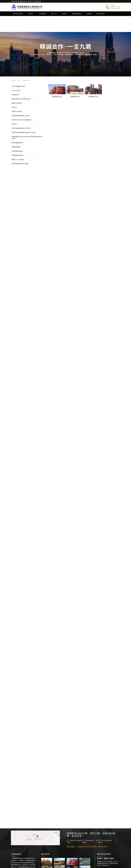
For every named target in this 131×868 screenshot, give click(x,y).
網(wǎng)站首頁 (18, 14)
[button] (10, 434)
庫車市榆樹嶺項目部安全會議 (20, 164)
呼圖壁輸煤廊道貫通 (17, 155)
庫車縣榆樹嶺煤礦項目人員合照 (21, 116)
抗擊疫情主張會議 (17, 111)
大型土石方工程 (16, 91)
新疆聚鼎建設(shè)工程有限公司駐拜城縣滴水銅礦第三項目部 (27, 138)
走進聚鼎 (89, 14)
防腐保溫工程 (15, 95)
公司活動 (64, 14)
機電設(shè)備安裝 (17, 103)
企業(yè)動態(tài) (77, 14)
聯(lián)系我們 (101, 14)
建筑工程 (14, 107)
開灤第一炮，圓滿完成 (18, 159)
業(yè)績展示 (43, 14)
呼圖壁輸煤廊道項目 (17, 151)
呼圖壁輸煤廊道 (16, 147)
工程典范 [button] (30, 14)
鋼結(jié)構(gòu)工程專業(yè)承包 (21, 99)
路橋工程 (14, 124)
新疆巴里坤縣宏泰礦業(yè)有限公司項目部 (24, 132)
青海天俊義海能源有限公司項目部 (21, 128)
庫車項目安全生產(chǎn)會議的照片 (22, 120)
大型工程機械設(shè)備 (18, 86)
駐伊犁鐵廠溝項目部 (17, 143)
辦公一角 (54, 14)
